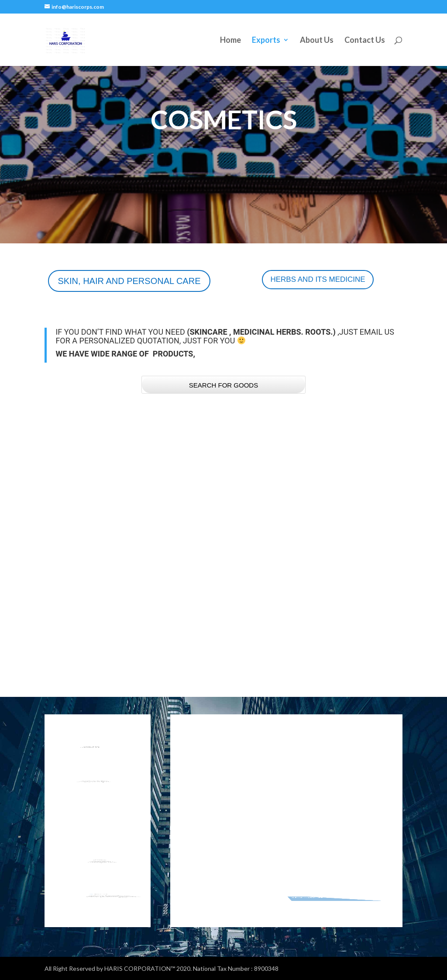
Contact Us (365, 41)
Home (230, 41)
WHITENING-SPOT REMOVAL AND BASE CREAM (338, 483)
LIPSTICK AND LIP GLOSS (217, 476)
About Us (317, 41)
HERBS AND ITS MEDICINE (318, 279)
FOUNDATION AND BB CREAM (88, 611)
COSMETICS (71, 489)
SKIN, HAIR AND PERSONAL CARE (129, 281)
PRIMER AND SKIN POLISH (93, 476)
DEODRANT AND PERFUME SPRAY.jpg (347, 625)
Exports (266, 41)
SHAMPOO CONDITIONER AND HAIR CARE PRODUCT (220, 611)
